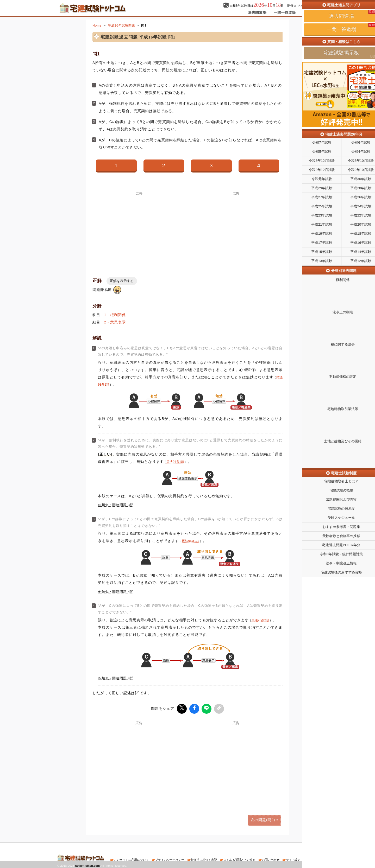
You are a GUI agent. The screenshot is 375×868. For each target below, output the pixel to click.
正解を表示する (122, 281)
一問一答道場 (285, 12)
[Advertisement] (139, 232)
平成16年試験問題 (121, 25)
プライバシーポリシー (170, 859)
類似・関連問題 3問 (118, 505)
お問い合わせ (271, 859)
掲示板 (309, 12)
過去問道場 (257, 12)
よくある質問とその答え (239, 859)
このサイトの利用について (131, 859)
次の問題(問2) (263, 819)
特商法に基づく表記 (204, 859)
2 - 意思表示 (115, 322)
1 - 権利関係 (115, 315)
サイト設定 (293, 859)
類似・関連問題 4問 (118, 592)
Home (97, 25)
